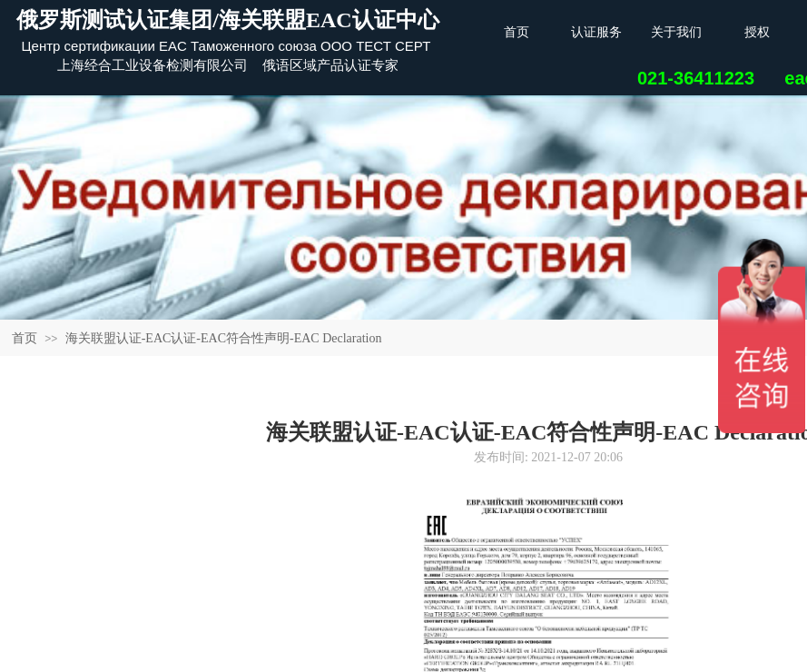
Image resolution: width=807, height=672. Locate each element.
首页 (25, 338)
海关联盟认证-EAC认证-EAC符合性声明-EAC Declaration (224, 338)
